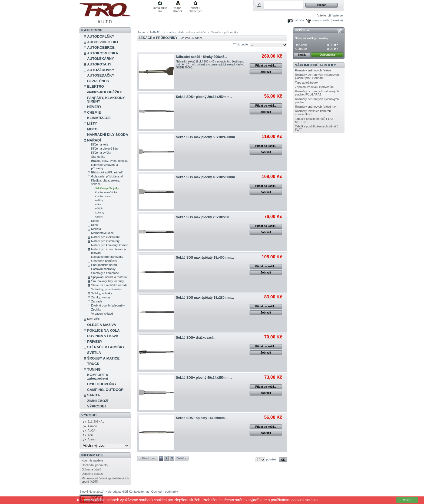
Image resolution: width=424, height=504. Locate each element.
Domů (141, 32)
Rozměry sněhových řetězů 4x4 (316, 107)
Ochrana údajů (91, 469)
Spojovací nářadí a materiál (109, 277)
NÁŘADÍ (94, 140)
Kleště (95, 221)
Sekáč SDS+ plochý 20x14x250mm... (204, 97)
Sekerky (100, 213)
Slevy (83, 492)
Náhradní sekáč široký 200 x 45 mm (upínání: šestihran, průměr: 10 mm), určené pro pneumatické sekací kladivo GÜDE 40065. (210, 65)
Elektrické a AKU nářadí (107, 172)
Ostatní (99, 217)
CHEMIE (94, 112)
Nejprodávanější (116, 492)
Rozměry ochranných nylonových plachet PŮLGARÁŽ (317, 93)
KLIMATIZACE (99, 118)
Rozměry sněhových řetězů (313, 70)
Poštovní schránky (103, 269)
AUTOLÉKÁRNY (100, 59)
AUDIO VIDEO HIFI (102, 42)
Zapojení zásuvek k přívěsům (314, 87)
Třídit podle (240, 44)
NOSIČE (94, 319)
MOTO (92, 129)
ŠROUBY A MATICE (103, 358)
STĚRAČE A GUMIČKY (106, 347)
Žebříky (96, 309)
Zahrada (97, 301)
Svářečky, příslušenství (106, 289)
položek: (272, 459)
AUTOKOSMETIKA (103, 53)
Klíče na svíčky (101, 153)
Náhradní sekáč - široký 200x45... (202, 57)
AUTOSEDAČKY (101, 75)
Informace (92, 455)
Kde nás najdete (92, 460)
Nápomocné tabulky (315, 65)
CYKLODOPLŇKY (102, 384)
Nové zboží (96, 492)
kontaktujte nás (160, 8)
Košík (300, 30)
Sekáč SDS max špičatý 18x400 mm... (205, 258)
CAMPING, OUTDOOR (105, 390)
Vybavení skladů (102, 314)
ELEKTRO (95, 86)
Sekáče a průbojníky (107, 188)
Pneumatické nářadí (104, 265)
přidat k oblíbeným (196, 8)
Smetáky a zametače (105, 273)
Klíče (94, 225)
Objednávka (327, 55)
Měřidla (96, 229)
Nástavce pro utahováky (107, 257)
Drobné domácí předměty (108, 305)
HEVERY (94, 107)
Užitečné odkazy (93, 474)
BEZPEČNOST (99, 81)
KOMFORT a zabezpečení (97, 377)
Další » (181, 458)
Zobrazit (266, 72)
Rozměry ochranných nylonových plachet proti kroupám (317, 76)
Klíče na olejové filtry (105, 149)
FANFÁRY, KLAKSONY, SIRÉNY (106, 100)
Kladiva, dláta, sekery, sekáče (186, 32)
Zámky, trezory (101, 297)
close (407, 500)
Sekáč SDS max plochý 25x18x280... (204, 217)
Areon (92, 439)
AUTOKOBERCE (101, 47)
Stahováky (98, 157)
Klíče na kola (100, 144)
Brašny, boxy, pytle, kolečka (109, 161)
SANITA (93, 395)
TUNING (94, 369)
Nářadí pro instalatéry (105, 241)
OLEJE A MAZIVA (102, 325)
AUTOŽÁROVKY (101, 70)
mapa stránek (178, 8)
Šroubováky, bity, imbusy (107, 281)
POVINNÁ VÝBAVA (103, 336)
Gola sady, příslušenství (107, 176)
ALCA (92, 430)
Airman (92, 426)
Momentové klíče (102, 233)
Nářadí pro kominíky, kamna (110, 245)
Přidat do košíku (266, 66)
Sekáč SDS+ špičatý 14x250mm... (202, 418)
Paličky (99, 200)
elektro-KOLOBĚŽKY (105, 92)
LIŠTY (92, 123)
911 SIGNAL (96, 421)
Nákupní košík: (321, 20)
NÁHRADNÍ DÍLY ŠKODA (108, 135)
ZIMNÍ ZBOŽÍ (98, 401)
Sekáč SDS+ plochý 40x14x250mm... (204, 378)
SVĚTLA (94, 353)
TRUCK (93, 364)
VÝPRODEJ (97, 406)
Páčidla (99, 209)
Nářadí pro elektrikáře (105, 237)
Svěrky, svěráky (102, 293)
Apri (90, 435)
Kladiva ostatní (103, 196)
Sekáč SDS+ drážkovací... (196, 338)
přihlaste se (335, 15)
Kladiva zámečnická (106, 192)
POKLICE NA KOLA (103, 330)
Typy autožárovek (307, 83)
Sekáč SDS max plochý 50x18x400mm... (207, 137)
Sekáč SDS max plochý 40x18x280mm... (207, 177)
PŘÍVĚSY (95, 342)
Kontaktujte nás (139, 492)
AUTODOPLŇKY (101, 36)
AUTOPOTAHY (99, 64)
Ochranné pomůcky (104, 261)
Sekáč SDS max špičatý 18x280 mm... (205, 298)
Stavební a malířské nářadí (109, 285)
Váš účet (299, 20)
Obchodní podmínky (95, 465)
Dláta (98, 205)
